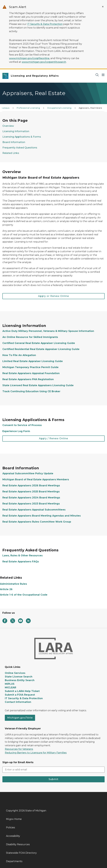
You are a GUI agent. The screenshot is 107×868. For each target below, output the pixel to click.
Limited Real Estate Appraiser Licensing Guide (33, 361)
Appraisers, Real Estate (90, 108)
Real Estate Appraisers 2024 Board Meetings (31, 498)
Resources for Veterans (19, 749)
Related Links (11, 153)
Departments (14, 861)
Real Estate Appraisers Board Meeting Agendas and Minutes (42, 516)
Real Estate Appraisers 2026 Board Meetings (31, 486)
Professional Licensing (28, 108)
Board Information (14, 142)
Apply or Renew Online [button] (53, 296)
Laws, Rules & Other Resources (22, 556)
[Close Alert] (103, 7)
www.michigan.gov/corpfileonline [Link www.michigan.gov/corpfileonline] (29, 58)
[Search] (97, 75)
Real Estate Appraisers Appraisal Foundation (31, 373)
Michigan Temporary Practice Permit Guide (30, 367)
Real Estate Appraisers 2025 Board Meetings (31, 492)
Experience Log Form (16, 431)
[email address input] (53, 770)
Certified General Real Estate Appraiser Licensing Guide (39, 343)
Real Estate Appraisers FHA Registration (28, 379)
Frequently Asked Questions (20, 148)
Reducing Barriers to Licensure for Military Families (36, 753)
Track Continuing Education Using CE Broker (31, 391)
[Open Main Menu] (103, 75)
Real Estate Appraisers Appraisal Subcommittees (34, 510)
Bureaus (5, 108)
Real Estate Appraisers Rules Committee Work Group (37, 522)
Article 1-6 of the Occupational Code (24, 595)
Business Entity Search (20, 680)
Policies (10, 827)
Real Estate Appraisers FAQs (21, 562)
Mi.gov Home (14, 819)
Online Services (15, 673)
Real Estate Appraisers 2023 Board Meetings (31, 504)
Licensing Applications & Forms (22, 137)
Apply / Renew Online (53, 438)
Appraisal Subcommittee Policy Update (28, 473)
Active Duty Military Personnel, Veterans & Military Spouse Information (48, 331)
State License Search (19, 677)
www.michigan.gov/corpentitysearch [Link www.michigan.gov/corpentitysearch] (44, 62)
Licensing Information (16, 131)
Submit (53, 779)
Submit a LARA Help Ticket (22, 691)
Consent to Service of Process (22, 425)
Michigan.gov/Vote (20, 718)
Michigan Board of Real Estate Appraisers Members (36, 479)
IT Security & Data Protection (45, 24)
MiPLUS (10, 684)
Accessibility (13, 836)
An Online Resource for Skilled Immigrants (31, 337)
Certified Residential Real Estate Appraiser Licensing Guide (41, 349)
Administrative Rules (13, 584)
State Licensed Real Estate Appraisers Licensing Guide (38, 385)
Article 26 (6, 589)
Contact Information (18, 702)
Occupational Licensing (59, 108)
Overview (8, 126)
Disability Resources (18, 844)
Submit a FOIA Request (20, 695)
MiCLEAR (10, 688)
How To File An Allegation (19, 355)
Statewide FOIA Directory (21, 853)
